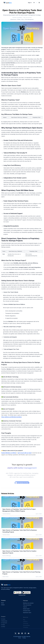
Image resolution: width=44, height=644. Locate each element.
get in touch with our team (25, 453)
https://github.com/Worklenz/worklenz (12, 417)
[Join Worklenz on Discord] (29, 633)
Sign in (30, 3)
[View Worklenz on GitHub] (25, 633)
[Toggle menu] (39, 3)
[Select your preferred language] (35, 3)
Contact (3, 607)
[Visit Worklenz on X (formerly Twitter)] (16, 633)
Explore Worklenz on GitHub (9, 453)
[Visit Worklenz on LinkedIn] (22, 633)
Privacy (24, 638)
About (2, 605)
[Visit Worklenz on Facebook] (19, 633)
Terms (20, 638)
